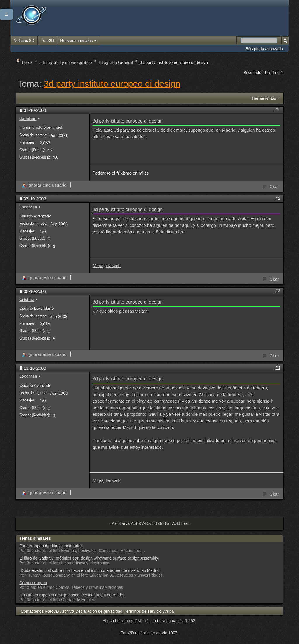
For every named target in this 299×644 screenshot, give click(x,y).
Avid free (180, 523)
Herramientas (264, 98)
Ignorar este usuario (44, 185)
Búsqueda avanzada (264, 49)
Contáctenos (32, 611)
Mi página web (107, 265)
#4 (278, 367)
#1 (278, 110)
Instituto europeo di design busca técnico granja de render (72, 595)
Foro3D (47, 41)
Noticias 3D (24, 41)
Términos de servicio (143, 611)
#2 (278, 198)
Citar (271, 186)
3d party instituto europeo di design (112, 84)
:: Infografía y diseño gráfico (66, 62)
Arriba (168, 611)
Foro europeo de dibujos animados (51, 546)
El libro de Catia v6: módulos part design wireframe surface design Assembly (89, 558)
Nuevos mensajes (79, 41)
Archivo (67, 611)
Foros (27, 62)
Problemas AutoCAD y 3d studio (140, 523)
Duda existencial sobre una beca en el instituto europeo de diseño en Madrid (90, 570)
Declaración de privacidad (99, 611)
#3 (278, 291)
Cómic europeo (33, 583)
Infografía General (116, 62)
